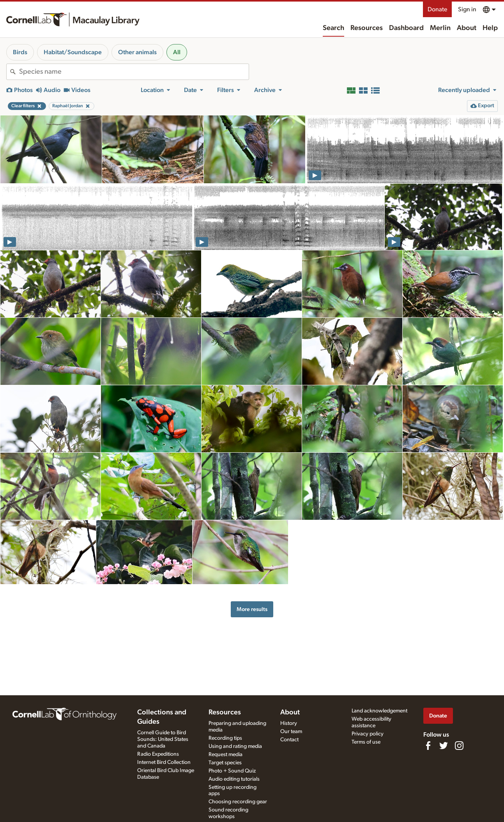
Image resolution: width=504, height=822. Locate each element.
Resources (367, 28)
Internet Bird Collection (164, 762)
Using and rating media (235, 746)
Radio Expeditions (158, 754)
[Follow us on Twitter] (444, 746)
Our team (291, 732)
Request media (225, 755)
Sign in (467, 9)
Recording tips (225, 738)
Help (490, 28)
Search (333, 28)
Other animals (137, 52)
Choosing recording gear (238, 802)
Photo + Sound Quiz (232, 771)
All (177, 52)
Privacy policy (368, 734)
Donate (437, 9)
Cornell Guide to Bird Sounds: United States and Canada (163, 739)
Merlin (440, 28)
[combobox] (134, 72)
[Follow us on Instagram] (459, 746)
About (467, 28)
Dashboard (406, 28)
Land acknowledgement (379, 711)
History (289, 723)
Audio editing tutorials (234, 779)
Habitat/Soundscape (73, 52)
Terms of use (366, 742)
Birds (20, 52)
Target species (225, 763)
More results (252, 609)
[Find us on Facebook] (428, 746)
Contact (289, 740)
